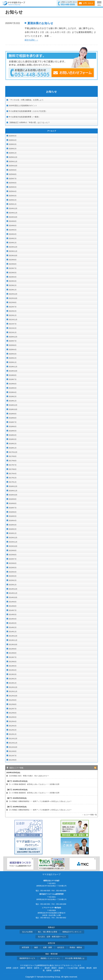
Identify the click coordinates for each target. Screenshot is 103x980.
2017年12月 (13, 452)
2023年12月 (13, 247)
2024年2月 (13, 238)
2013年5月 (13, 666)
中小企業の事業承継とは (75, 958)
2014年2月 (13, 627)
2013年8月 (13, 653)
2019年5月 (13, 388)
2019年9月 (13, 375)
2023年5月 (13, 273)
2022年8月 (13, 303)
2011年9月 (13, 751)
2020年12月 (13, 337)
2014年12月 (13, 589)
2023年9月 (13, 260)
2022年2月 (13, 311)
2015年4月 (13, 572)
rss (95, 768)
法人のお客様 (27, 932)
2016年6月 (13, 512)
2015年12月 (13, 538)
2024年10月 (13, 217)
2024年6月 (13, 226)
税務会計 (51, 927)
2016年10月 (13, 495)
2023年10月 (13, 256)
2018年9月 (13, 414)
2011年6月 (13, 760)
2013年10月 (13, 645)
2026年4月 (13, 140)
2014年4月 (13, 619)
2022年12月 (13, 294)
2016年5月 (13, 516)
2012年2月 (13, 730)
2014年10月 (13, 597)
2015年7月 (13, 559)
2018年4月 (13, 435)
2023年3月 (13, 281)
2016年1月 (13, 533)
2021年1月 (13, 332)
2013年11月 (13, 640)
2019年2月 (13, 397)
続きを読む (31, 40)
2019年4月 (13, 392)
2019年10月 (13, 371)
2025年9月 (13, 170)
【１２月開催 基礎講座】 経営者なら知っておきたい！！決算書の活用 (34, 784)
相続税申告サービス (27, 958)
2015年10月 (13, 546)
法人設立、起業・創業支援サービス (52, 937)
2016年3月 (13, 525)
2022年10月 (13, 298)
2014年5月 (13, 615)
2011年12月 (13, 739)
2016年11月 (13, 491)
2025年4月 (13, 191)
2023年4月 (13, 277)
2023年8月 (13, 264)
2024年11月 (13, 213)
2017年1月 (13, 482)
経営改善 (25, 947)
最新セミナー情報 (16, 768)
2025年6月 (13, 183)
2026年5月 (13, 136)
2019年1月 (13, 401)
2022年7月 (13, 307)
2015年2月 (13, 580)
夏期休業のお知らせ (40, 23)
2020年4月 (13, 350)
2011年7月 (13, 756)
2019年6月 (13, 384)
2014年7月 (13, 610)
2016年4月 (13, 521)
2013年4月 (13, 670)
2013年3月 (13, 674)
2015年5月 (13, 568)
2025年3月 (13, 196)
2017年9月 (13, 456)
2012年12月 (13, 687)
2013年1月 (13, 683)
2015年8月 (13, 555)
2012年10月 (13, 696)
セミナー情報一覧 (90, 815)
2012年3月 (13, 726)
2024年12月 (13, 208)
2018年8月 (13, 418)
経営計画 (51, 943)
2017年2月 (13, 478)
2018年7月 (13, 422)
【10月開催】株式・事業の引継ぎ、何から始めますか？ (29, 776)
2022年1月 (13, 315)
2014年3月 (13, 623)
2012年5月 (13, 717)
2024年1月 (13, 243)
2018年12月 (13, 405)
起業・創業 (48, 947)
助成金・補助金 (76, 947)
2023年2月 (13, 285)
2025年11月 (13, 162)
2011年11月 (13, 743)
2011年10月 (13, 747)
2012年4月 (13, 721)
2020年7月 (13, 341)
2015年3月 (13, 576)
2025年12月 (13, 157)
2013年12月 (13, 636)
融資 (36, 947)
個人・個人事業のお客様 (48, 932)
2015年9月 (13, 551)
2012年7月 (13, 709)
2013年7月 (13, 657)
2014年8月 (13, 606)
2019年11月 (13, 367)
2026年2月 (13, 149)
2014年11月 (13, 593)
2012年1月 (13, 734)
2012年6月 (13, 713)
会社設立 (61, 947)
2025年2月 (13, 200)
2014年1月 (13, 632)
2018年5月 (13, 431)
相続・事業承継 (51, 954)
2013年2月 (13, 679)
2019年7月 (13, 379)
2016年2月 (13, 529)
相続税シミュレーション (50, 958)
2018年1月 (13, 448)
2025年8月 (13, 174)
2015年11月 (13, 542)
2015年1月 (13, 585)
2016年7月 (13, 508)
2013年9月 (13, 649)
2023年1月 (13, 290)
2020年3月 (13, 354)
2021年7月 (13, 324)
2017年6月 (13, 469)
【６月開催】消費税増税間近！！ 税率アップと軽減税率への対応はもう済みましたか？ (40, 810)
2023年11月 (13, 251)
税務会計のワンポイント (72, 932)
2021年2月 (13, 328)
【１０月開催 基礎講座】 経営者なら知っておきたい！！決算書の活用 (34, 793)
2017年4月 (13, 474)
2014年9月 (13, 602)
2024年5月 (13, 230)
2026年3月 (13, 144)
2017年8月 (13, 461)
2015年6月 (13, 563)
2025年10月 (13, 166)
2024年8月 (13, 221)
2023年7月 (13, 268)
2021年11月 (13, 320)
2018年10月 (13, 409)
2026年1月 (13, 153)
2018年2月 (13, 444)
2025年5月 (13, 187)
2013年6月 (13, 662)
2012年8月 (13, 704)
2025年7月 (13, 179)
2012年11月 (13, 691)
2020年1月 (13, 362)
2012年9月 (13, 700)
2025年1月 (13, 204)
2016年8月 (13, 503)
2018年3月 (13, 439)
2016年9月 (13, 499)
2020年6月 (13, 345)
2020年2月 (13, 358)
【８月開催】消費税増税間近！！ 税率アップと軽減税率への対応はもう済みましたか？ (40, 801)
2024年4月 (13, 234)
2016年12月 (13, 486)
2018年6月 (13, 427)
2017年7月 (13, 465)
